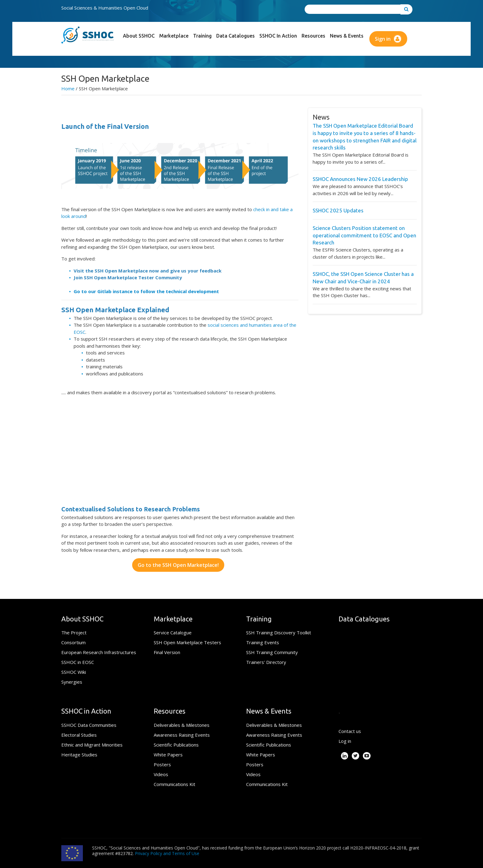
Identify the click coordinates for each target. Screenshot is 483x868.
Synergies (72, 682)
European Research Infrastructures (99, 652)
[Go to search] (407, 9)
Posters (162, 764)
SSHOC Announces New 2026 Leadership (360, 179)
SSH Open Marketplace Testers (187, 642)
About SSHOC (139, 36)
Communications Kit (175, 784)
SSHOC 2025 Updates (338, 210)
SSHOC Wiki (74, 672)
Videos (161, 774)
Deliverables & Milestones (182, 725)
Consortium (73, 642)
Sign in (388, 39)
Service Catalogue (173, 633)
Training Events (263, 642)
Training (202, 36)
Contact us (350, 731)
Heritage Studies (79, 755)
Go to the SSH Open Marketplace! (178, 565)
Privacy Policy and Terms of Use (167, 853)
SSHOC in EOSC (78, 662)
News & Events (347, 36)
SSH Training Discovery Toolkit (279, 633)
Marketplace (174, 36)
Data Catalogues (235, 36)
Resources (313, 36)
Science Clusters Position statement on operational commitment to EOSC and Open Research (364, 235)
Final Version (167, 652)
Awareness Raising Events (182, 735)
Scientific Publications (176, 745)
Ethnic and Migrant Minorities (92, 745)
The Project (74, 633)
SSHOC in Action (278, 36)
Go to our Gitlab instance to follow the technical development (146, 291)
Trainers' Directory (266, 662)
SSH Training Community (272, 652)
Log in (345, 741)
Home (68, 88)
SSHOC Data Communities (89, 725)
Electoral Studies (79, 735)
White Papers (168, 755)
